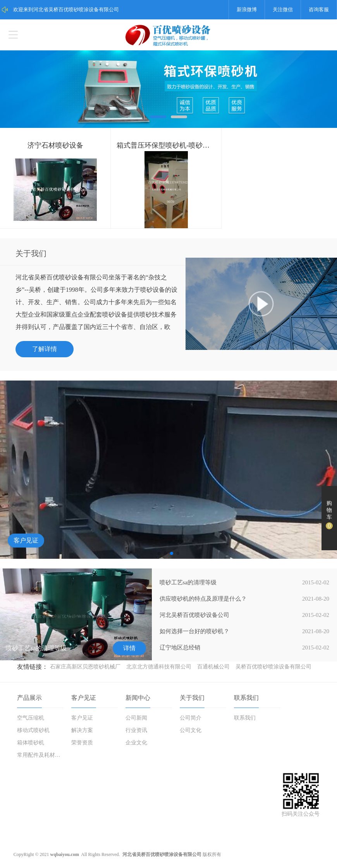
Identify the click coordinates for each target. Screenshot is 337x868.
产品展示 (29, 698)
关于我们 (192, 698)
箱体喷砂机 (31, 743)
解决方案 (82, 730)
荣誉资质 (82, 743)
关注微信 (283, 9)
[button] (159, 553)
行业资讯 (136, 730)
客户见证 (26, 540)
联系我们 (246, 698)
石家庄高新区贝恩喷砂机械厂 (85, 667)
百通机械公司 (213, 667)
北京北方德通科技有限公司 (159, 667)
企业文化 (136, 743)
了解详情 (45, 349)
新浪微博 (247, 9)
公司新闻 (136, 718)
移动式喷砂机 (33, 730)
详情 (129, 648)
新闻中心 (138, 698)
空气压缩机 (31, 718)
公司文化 (191, 730)
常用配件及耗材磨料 (41, 755)
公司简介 (191, 718)
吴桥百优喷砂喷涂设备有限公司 (273, 667)
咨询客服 (319, 9)
